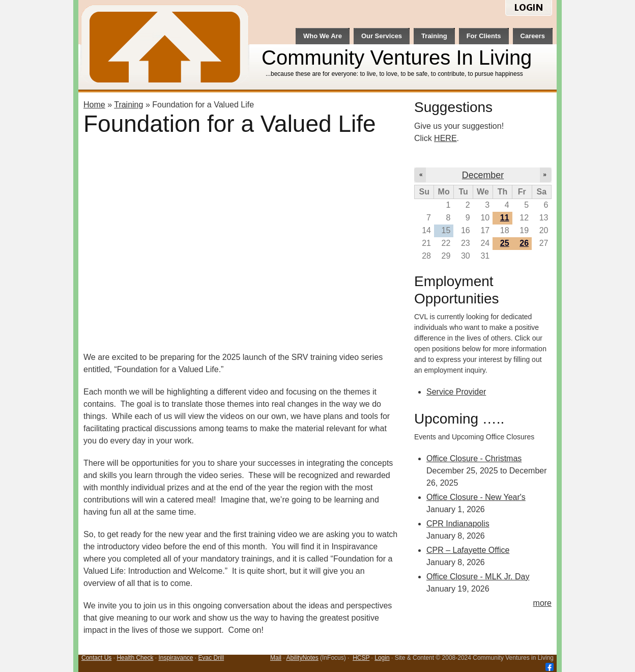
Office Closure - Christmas (474, 458)
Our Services (382, 36)
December (483, 175)
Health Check (135, 658)
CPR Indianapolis (458, 524)
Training (434, 36)
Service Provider (456, 392)
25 (505, 243)
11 (505, 218)
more (542, 603)
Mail (276, 658)
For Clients (484, 36)
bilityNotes (304, 658)
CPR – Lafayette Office (468, 550)
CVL (166, 46)
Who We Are (323, 36)
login (528, 8)
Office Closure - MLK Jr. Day (478, 577)
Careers (533, 36)
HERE (445, 138)
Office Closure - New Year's (476, 497)
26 (524, 243)
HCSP (361, 658)
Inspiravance (176, 658)
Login (382, 658)
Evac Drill (211, 658)
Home (94, 105)
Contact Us (96, 658)
